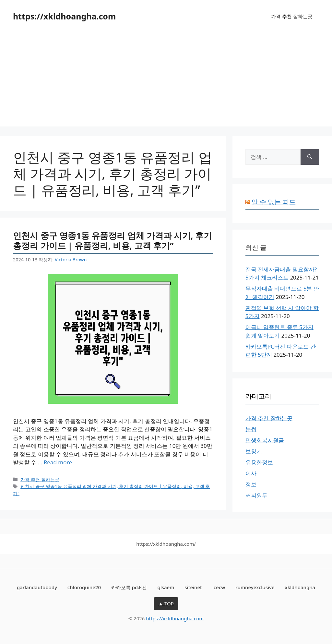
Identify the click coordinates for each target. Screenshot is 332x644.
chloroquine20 (84, 587)
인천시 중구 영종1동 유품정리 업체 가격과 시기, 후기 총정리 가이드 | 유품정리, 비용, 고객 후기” (113, 240)
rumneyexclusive (255, 587)
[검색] (310, 157)
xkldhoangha (300, 587)
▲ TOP (166, 603)
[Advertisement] (166, 81)
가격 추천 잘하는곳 (292, 16)
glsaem (166, 587)
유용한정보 (259, 462)
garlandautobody (37, 587)
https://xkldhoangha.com (64, 16)
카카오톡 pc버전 (129, 587)
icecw (219, 587)
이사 (251, 473)
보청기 (254, 451)
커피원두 (256, 495)
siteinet (193, 587)
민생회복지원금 (265, 440)
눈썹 (251, 429)
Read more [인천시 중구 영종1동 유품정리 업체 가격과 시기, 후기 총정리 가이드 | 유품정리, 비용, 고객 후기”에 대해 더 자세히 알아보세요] (58, 462)
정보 (251, 484)
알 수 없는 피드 (274, 202)
